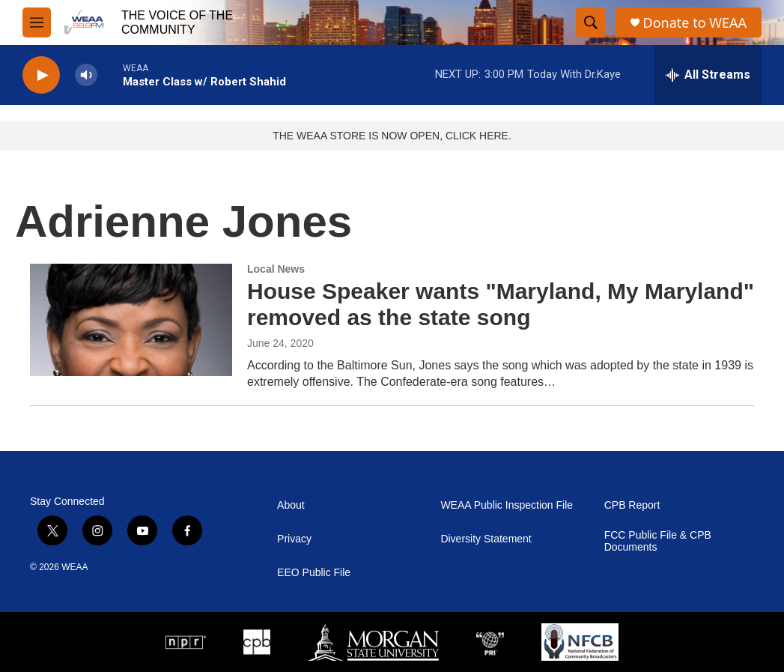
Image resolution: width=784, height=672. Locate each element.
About (291, 505)
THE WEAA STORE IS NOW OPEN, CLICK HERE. (392, 136)
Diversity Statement (486, 539)
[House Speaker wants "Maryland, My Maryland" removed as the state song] (131, 320)
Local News (276, 269)
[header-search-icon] (591, 22)
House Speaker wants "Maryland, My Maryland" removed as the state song (501, 304)
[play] (41, 75)
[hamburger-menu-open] (37, 22)
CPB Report (632, 505)
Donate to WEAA (695, 23)
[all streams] (708, 75)
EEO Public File (314, 573)
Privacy (294, 539)
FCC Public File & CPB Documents (658, 541)
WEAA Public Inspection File (507, 505)
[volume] (86, 75)
